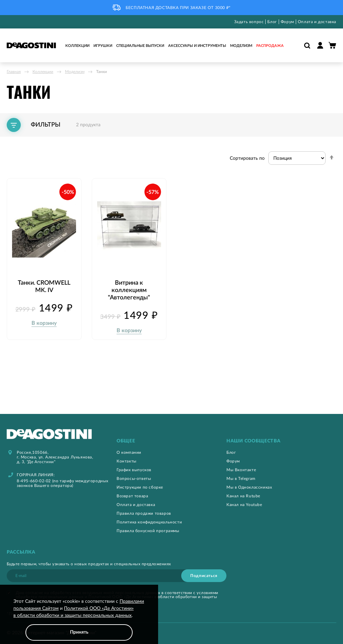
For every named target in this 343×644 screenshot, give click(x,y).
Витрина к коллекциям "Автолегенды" (129, 287)
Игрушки (103, 46)
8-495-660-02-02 (34, 481)
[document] (79, 619)
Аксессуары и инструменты (197, 46)
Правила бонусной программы (148, 530)
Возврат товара (132, 496)
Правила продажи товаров (144, 513)
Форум (287, 22)
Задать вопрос (249, 22)
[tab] (171, 441)
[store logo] (31, 45)
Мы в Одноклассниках (249, 487)
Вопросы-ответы (134, 478)
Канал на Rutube (243, 496)
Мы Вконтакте (241, 470)
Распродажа (270, 46)
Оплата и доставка (317, 22)
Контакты (127, 461)
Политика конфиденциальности (149, 522)
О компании (129, 452)
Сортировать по (247, 158)
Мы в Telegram (241, 478)
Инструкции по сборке (140, 487)
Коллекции (77, 46)
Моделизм (241, 46)
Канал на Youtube (244, 504)
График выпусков (134, 470)
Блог (272, 22)
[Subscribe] (204, 575)
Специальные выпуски (140, 46)
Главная (14, 72)
